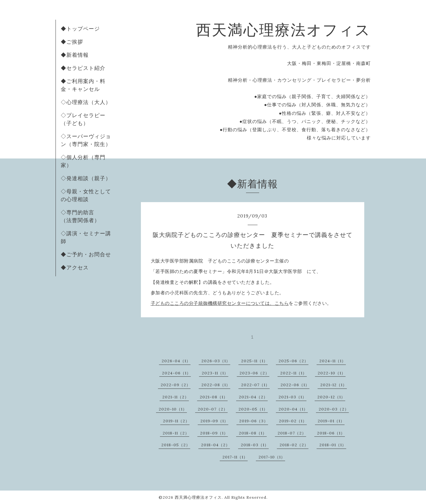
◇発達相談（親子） (86, 178)
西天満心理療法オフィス (283, 30)
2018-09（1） (214, 433)
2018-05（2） (176, 445)
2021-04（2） (253, 397)
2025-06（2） (293, 361)
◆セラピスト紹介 (83, 68)
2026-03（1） (216, 361)
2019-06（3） (254, 421)
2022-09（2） (176, 385)
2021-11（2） (176, 397)
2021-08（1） (214, 397)
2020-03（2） (334, 409)
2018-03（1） (255, 445)
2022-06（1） (295, 385)
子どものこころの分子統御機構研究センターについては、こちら (220, 303)
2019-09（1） (214, 421)
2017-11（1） (235, 457)
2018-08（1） (253, 433)
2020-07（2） (213, 409)
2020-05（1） (253, 409)
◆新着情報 (75, 55)
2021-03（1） (292, 397)
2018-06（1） (331, 433)
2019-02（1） (293, 421)
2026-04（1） (176, 361)
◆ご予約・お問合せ (86, 254)
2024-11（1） (333, 361)
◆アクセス (75, 267)
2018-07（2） (292, 433)
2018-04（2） (215, 445)
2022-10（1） (332, 373)
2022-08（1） (216, 385)
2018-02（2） (294, 445)
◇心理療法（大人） (86, 102)
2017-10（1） (272, 457)
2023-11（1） (215, 373)
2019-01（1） (331, 421)
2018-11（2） (176, 433)
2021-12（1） (334, 385)
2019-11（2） (176, 421)
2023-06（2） (254, 373)
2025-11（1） (254, 361)
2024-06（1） (176, 373)
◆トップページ (80, 29)
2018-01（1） (333, 445)
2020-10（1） (173, 409)
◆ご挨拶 (72, 42)
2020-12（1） (331, 397)
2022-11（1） (293, 373)
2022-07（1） (255, 385)
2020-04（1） (293, 409)
